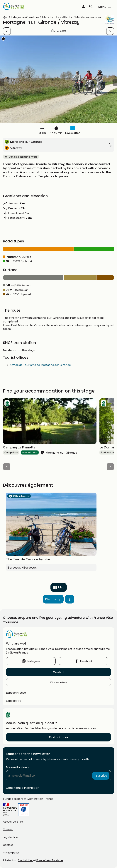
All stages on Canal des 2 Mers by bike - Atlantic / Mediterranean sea (55, 17)
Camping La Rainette (19, 447)
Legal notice (10, 837)
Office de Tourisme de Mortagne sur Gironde (41, 365)
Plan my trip (53, 599)
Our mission (58, 682)
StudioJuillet (25, 860)
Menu (102, 7)
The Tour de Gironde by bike (28, 559)
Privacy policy (11, 853)
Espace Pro (14, 701)
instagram (34, 661)
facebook (86, 661)
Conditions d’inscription (23, 788)
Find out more (59, 737)
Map (61, 587)
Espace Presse (16, 693)
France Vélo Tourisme (50, 860)
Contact (59, 672)
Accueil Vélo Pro (13, 822)
